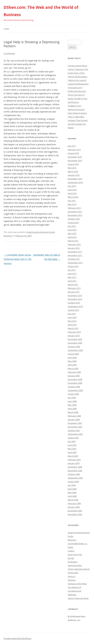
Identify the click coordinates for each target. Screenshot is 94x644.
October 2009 (74, 347)
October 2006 (74, 474)
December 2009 (75, 339)
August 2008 (73, 394)
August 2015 (73, 164)
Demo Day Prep (75, 554)
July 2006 (72, 485)
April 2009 (72, 365)
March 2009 (73, 368)
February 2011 (74, 288)
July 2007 (72, 441)
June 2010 (72, 317)
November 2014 (75, 179)
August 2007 (73, 438)
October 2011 (74, 259)
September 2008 (75, 390)
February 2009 (74, 372)
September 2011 (75, 263)
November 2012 (75, 215)
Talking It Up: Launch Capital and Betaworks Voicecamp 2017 (78, 84)
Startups (72, 580)
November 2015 (75, 161)
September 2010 (75, 306)
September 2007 (75, 434)
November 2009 (75, 343)
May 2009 (72, 361)
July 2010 (72, 314)
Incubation (73, 562)
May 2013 (72, 204)
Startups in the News (77, 584)
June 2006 (72, 489)
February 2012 (74, 244)
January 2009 (74, 376)
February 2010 (74, 332)
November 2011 (75, 255)
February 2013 (74, 208)
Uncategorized (74, 591)
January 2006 (74, 507)
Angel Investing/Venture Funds (41, 232)
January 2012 (74, 248)
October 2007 (74, 430)
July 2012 (72, 226)
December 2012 (75, 212)
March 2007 (73, 456)
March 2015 (73, 171)
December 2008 (75, 379)
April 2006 (72, 496)
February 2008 (74, 416)
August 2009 (73, 354)
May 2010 (72, 321)
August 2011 (73, 266)
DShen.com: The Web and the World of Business (41, 11)
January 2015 (74, 175)
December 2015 (75, 157)
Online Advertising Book (79, 569)
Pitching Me (73, 573)
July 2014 (72, 186)
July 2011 (72, 270)
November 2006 (75, 471)
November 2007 (75, 427)
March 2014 (73, 197)
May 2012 (72, 233)
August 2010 (73, 310)
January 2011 (74, 292)
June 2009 (72, 357)
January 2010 (74, 336)
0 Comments (9, 53)
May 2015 (72, 168)
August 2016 (73, 153)
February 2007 (74, 460)
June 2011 (72, 274)
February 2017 (74, 150)
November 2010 (75, 299)
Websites (72, 595)
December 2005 (75, 511)
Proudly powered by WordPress (17, 638)
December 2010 (75, 295)
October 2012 (74, 219)
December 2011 (75, 252)
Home (6, 29)
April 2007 (72, 452)
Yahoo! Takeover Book (78, 598)
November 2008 (75, 383)
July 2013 (72, 201)
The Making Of (74, 587)
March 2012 (73, 241)
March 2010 (73, 328)
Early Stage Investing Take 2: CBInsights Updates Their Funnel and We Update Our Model (78, 120)
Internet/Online (75, 565)
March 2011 (73, 285)
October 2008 (74, 387)
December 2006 (75, 467)
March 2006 (73, 500)
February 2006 (74, 503)
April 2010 (72, 325)
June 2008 (72, 401)
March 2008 (73, 412)
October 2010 (74, 303)
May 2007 (72, 449)
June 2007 (72, 445)
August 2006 (73, 482)
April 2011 (72, 281)
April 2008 (72, 409)
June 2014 (72, 190)
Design (71, 558)
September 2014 (75, 182)
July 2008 (72, 398)
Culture (71, 551)
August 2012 (73, 223)
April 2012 (72, 237)
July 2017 (72, 146)
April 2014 (72, 193)
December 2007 (75, 423)
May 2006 (72, 492)
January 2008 (74, 420)
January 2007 (74, 463)
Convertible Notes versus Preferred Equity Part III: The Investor (18, 259)
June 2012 (72, 230)
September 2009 (75, 350)
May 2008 (72, 405)
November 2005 (75, 514)
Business (8, 236)
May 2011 (72, 277)
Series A (72, 576)
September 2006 (75, 478)
